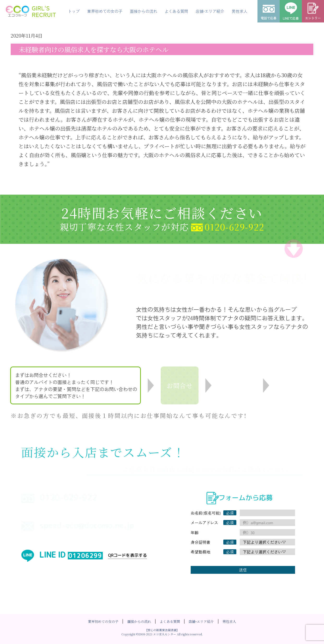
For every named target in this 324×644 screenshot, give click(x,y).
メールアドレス (204, 522)
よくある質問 (170, 621)
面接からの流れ (139, 621)
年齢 (195, 532)
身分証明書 (200, 542)
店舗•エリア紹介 (201, 621)
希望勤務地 (200, 552)
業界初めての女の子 (103, 621)
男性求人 (229, 621)
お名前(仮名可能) (206, 513)
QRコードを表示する (127, 555)
